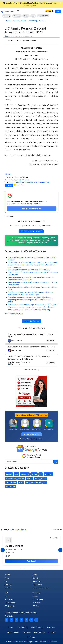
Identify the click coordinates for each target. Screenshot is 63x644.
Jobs (33, 16)
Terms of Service (13, 632)
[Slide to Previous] (3, 550)
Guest (8, 174)
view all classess (32, 370)
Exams (21, 482)
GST (45, 482)
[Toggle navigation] (18, 11)
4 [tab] (30, 568)
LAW (27, 482)
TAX (6, 593)
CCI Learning (38, 599)
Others (29, 478)
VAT (41, 474)
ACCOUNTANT (13, 546)
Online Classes (31, 328)
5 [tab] (33, 568)
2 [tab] (24, 568)
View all (57, 530)
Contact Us (52, 632)
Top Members (10, 603)
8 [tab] (42, 568)
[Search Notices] (29, 462)
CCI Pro (36, 606)
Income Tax (25, 474)
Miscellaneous (11, 486)
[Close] (61, 3)
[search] (56, 462)
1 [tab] (21, 568)
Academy (7, 16)
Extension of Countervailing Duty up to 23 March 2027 (29, 270)
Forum (7, 578)
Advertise (51, 627)
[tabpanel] (31, 550)
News (35, 575)
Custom (34, 474)
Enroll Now (51, 340)
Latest (14, 530)
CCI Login (31, 637)
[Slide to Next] (60, 550)
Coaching (17, 16)
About (11, 627)
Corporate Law (11, 478)
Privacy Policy (39, 632)
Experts (36, 578)
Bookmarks (9, 599)
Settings (8, 588)
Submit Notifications (32, 321)
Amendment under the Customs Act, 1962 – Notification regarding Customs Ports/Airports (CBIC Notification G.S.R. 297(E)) (31, 300)
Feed (7, 596)
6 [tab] (36, 568)
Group (36, 603)
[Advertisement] (31, 512)
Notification (37, 585)
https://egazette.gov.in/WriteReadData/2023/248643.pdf (30, 182)
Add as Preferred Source (32, 209)
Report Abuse (19, 185)
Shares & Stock (11, 482)
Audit (16, 474)
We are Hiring (23, 627)
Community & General (21, 180)
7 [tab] (39, 568)
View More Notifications (14, 314)
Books (26, 16)
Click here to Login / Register (31, 231)
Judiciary (8, 585)
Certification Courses (41, 588)
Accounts (9, 474)
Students (21, 478)
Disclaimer (27, 632)
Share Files (37, 581)
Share (9, 185)
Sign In (58, 11)
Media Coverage (38, 627)
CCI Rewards (10, 606)
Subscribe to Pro (32, 434)
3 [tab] (27, 568)
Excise (37, 478)
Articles (8, 575)
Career (44, 478)
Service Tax (48, 474)
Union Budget (36, 482)
